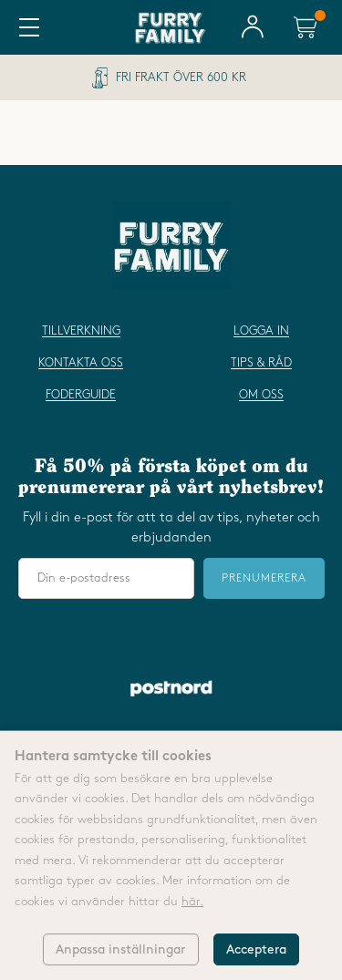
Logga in (261, 331)
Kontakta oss (81, 363)
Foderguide (81, 395)
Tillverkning (81, 331)
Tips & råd (261, 363)
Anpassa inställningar (120, 949)
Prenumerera (264, 578)
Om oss (261, 395)
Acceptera (256, 949)
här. (192, 902)
